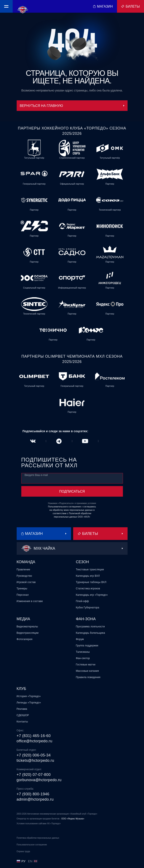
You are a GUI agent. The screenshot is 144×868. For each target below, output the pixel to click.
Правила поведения (88, 677)
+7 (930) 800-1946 (33, 794)
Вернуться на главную (72, 106)
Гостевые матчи (86, 665)
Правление (23, 570)
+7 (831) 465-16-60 (34, 736)
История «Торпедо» (29, 696)
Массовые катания (87, 671)
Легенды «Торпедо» (29, 703)
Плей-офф (82, 601)
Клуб (22, 689)
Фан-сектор (83, 658)
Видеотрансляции (28, 633)
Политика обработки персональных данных (38, 838)
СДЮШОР (23, 715)
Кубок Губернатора (88, 608)
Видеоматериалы (27, 627)
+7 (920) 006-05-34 (34, 755)
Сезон (82, 562)
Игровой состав (26, 582)
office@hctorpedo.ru (35, 741)
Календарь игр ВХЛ (88, 576)
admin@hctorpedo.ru (35, 799)
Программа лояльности (90, 627)
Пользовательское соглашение (32, 845)
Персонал (23, 595)
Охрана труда (23, 851)
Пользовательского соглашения (65, 507)
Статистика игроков (88, 589)
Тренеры (22, 589)
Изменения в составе (30, 601)
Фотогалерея (25, 639)
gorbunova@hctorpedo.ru (39, 780)
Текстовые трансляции (90, 570)
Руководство (24, 576)
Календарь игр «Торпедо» (92, 595)
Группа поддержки (87, 646)
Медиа (23, 619)
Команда (26, 562)
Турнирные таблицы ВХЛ (91, 582)
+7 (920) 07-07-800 (34, 775)
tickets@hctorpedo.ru (35, 760)
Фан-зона (86, 619)
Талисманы (83, 652)
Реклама (22, 709)
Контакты (22, 722)
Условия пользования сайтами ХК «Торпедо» (39, 824)
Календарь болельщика (90, 633)
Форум (80, 639)
